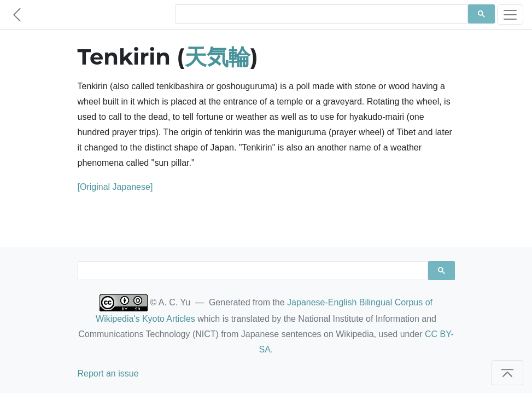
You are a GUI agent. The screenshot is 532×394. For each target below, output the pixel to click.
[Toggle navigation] (510, 15)
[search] (321, 14)
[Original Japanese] (115, 187)
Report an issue (108, 373)
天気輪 (218, 57)
